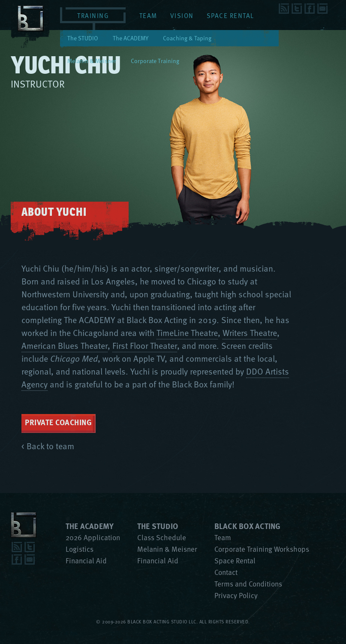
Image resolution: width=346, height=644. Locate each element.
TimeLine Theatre (187, 333)
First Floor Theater (145, 345)
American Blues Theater (65, 345)
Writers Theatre (250, 333)
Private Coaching (58, 422)
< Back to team (48, 446)
